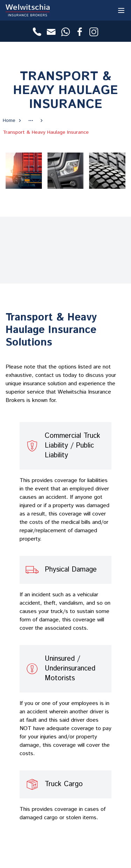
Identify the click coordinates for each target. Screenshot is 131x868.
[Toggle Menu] (121, 10)
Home (9, 121)
